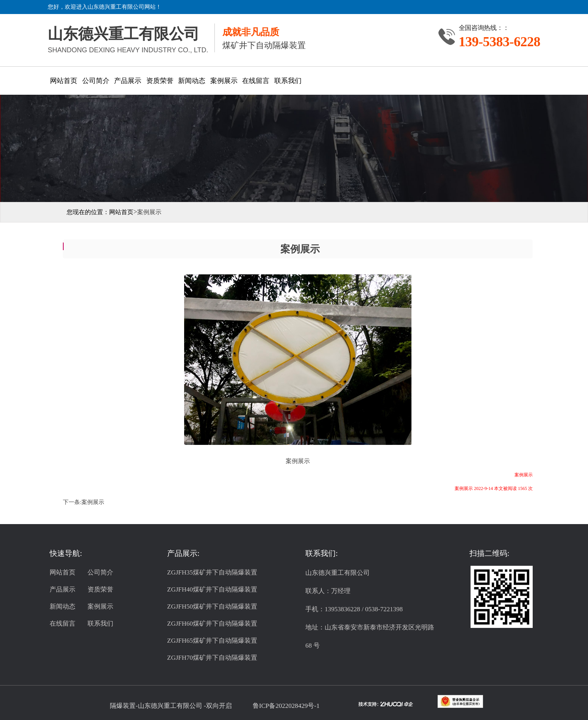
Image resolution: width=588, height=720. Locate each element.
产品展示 (128, 81)
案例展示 (224, 81)
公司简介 (96, 81)
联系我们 (288, 81)
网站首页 (64, 81)
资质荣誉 (160, 81)
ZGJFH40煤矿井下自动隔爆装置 (212, 589)
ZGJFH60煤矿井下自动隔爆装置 (212, 624)
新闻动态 (192, 81)
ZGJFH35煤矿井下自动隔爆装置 (212, 572)
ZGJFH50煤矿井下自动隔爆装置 (212, 607)
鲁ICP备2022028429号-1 (286, 706)
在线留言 (256, 81)
